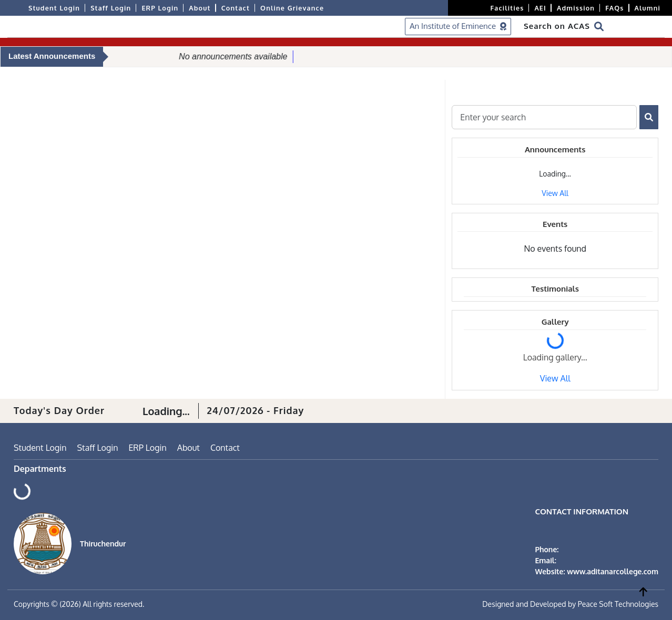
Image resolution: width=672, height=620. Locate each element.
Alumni (648, 8)
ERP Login (160, 8)
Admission (576, 8)
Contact (236, 8)
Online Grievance (292, 8)
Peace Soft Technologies (618, 604)
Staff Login (111, 8)
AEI (540, 8)
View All (555, 193)
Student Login (54, 8)
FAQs (614, 8)
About (200, 8)
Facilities (507, 8)
